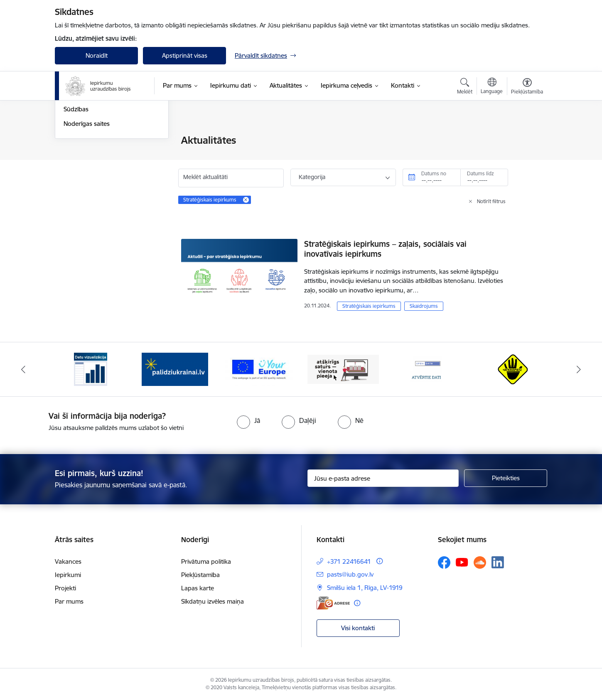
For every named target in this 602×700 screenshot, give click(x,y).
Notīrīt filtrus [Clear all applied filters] (491, 201)
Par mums (69, 601)
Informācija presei (89, 155)
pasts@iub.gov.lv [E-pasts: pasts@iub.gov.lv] (350, 574)
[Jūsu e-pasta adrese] (383, 478)
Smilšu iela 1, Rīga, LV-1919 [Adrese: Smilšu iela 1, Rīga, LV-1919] (365, 588)
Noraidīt (97, 55)
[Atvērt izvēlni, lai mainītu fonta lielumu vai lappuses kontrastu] (527, 87)
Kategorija (312, 177)
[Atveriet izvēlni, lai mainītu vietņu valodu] (492, 87)
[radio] (248, 420)
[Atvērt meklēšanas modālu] (465, 87)
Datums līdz (480, 173)
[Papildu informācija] (380, 561)
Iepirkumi (68, 575)
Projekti (65, 588)
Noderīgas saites (87, 213)
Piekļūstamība (200, 575)
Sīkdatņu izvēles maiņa (213, 601)
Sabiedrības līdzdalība (93, 184)
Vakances (68, 561)
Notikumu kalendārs (92, 170)
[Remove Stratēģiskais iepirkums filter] (246, 200)
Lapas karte (198, 588)
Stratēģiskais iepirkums (369, 306)
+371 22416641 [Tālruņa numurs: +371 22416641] (349, 561)
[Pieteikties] (506, 478)
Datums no (434, 173)
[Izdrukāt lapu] (527, 137)
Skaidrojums (424, 306)
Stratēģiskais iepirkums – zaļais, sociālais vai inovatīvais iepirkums (385, 249)
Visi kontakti (358, 628)
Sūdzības (76, 199)
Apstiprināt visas (185, 55)
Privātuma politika (206, 561)
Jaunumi (75, 141)
